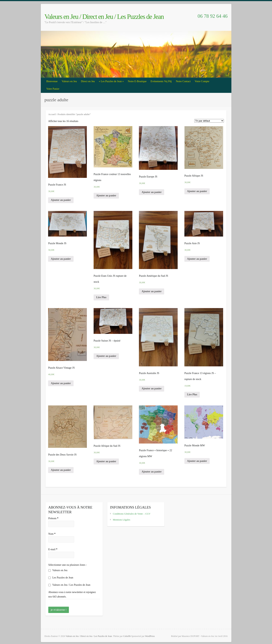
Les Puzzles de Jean (61, 578)
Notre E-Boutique (137, 81)
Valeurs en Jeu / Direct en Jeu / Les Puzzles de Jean (104, 17)
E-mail (53, 549)
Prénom (53, 518)
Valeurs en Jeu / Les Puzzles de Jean (69, 585)
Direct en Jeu (88, 81)
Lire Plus (101, 297)
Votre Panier (53, 89)
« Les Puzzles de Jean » (111, 81)
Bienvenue (52, 81)
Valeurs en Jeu (69, 81)
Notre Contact (183, 81)
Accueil (52, 114)
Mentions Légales (122, 520)
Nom (52, 534)
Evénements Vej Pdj (161, 81)
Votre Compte (202, 81)
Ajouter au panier (61, 200)
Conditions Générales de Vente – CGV (132, 514)
